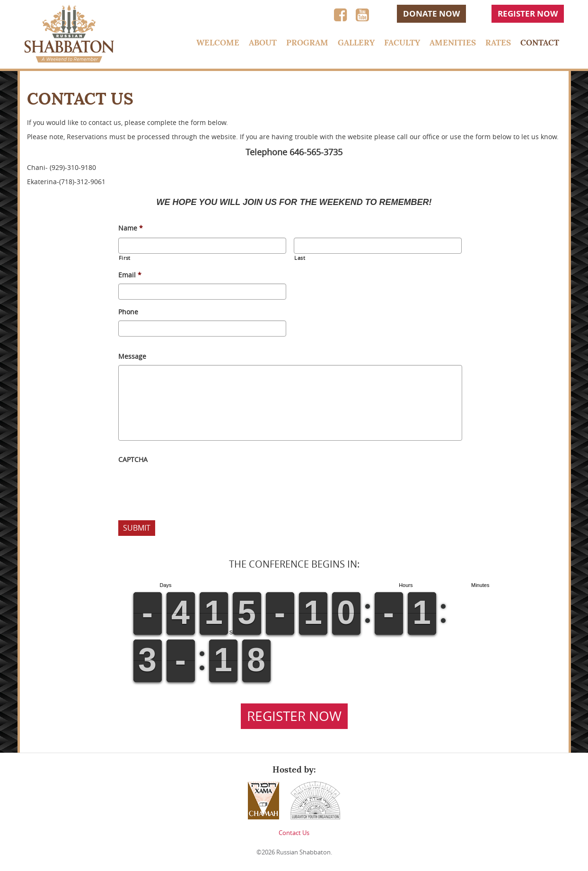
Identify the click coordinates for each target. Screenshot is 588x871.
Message (132, 356)
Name (131, 228)
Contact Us (294, 833)
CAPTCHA (133, 460)
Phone (128, 312)
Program (307, 43)
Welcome (218, 43)
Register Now (294, 716)
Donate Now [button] (431, 13)
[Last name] (378, 246)
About (263, 43)
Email (130, 275)
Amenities (453, 43)
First (125, 258)
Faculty (402, 43)
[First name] (202, 246)
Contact (540, 43)
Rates (498, 43)
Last (300, 258)
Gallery (356, 43)
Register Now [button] (528, 13)
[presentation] (190, 487)
